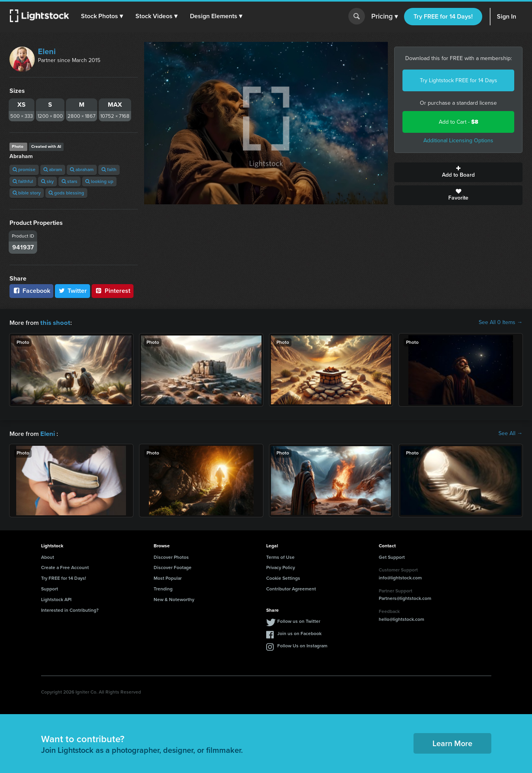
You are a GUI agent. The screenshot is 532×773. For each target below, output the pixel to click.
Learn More (452, 743)
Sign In (507, 16)
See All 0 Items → (501, 322)
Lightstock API (56, 599)
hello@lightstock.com (401, 618)
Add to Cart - (459, 122)
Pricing (384, 17)
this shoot (54, 322)
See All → (510, 433)
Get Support (392, 556)
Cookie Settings (283, 577)
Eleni (47, 51)
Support (50, 588)
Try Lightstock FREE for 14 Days (459, 80)
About (48, 556)
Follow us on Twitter (299, 620)
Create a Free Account (65, 567)
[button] (102, 16)
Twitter (73, 291)
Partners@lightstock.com (405, 598)
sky (47, 181)
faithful (23, 181)
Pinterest (113, 291)
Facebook (31, 291)
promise (24, 170)
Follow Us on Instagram (302, 645)
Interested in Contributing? (70, 609)
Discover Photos (171, 556)
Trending (163, 588)
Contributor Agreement (291, 588)
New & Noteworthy (174, 599)
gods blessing (66, 193)
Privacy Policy (281, 567)
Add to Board (458, 172)
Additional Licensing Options (458, 140)
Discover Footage (173, 567)
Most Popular (168, 577)
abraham (82, 170)
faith (109, 170)
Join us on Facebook (299, 633)
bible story (27, 193)
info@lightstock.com (400, 577)
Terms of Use (280, 556)
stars (70, 181)
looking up (99, 181)
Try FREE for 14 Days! (443, 16)
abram (53, 170)
